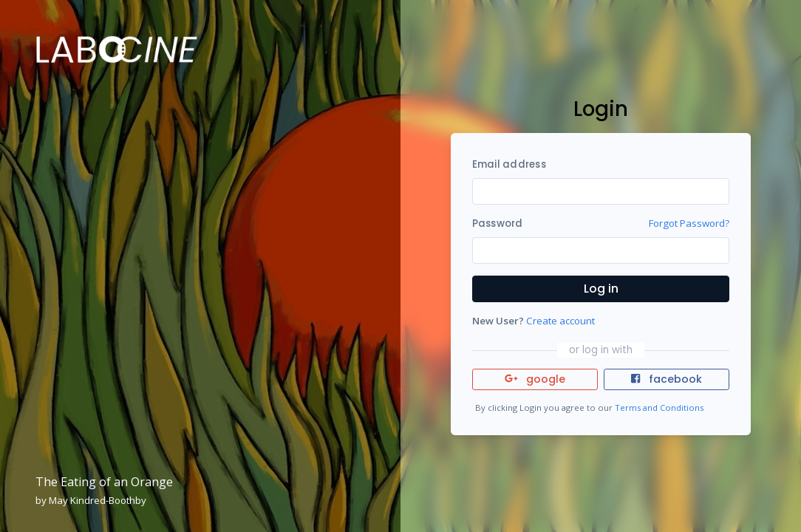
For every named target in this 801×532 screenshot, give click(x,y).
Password (498, 224)
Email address (509, 164)
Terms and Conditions (659, 407)
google (535, 379)
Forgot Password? (689, 223)
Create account (560, 321)
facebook (667, 379)
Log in (601, 289)
